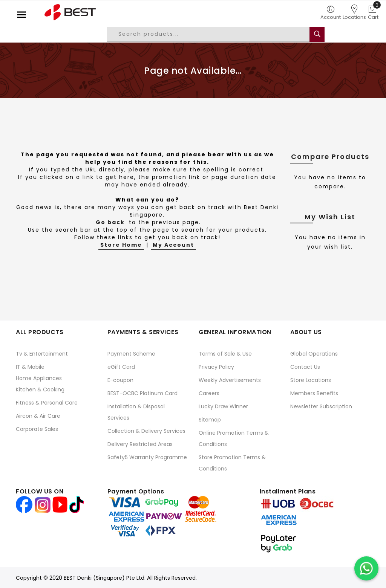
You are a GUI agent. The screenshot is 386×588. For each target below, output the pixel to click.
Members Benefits (314, 393)
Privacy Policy (216, 367)
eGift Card (121, 367)
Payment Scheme (131, 354)
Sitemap (210, 420)
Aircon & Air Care (38, 416)
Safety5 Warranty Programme (147, 457)
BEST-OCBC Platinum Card (142, 393)
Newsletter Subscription (321, 406)
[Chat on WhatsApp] (366, 568)
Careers (209, 393)
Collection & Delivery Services (146, 431)
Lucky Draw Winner (223, 406)
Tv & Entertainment (42, 354)
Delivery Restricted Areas (140, 444)
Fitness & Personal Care (47, 403)
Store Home (121, 245)
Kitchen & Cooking (40, 389)
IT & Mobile (30, 367)
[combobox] (214, 34)
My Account (173, 245)
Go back (110, 222)
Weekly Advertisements (230, 380)
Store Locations (311, 380)
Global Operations (314, 354)
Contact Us (305, 367)
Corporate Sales (37, 429)
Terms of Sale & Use (225, 354)
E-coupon (120, 380)
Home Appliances (39, 378)
